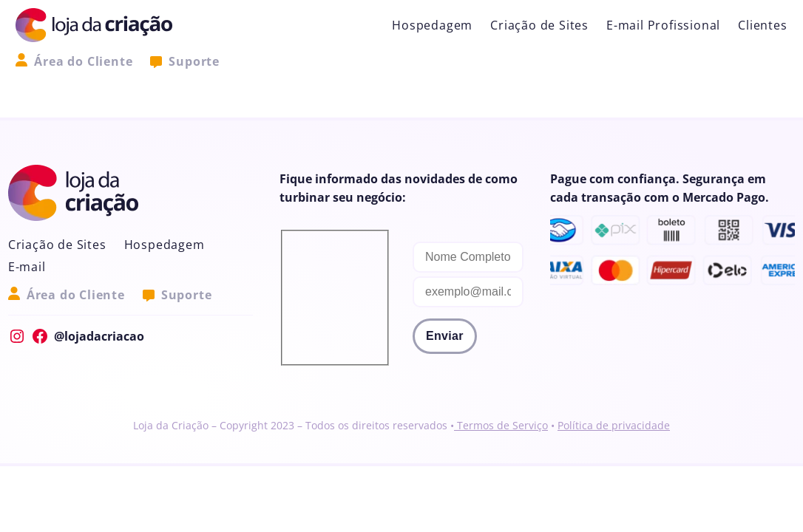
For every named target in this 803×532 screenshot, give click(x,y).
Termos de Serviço (501, 425)
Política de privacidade (614, 425)
